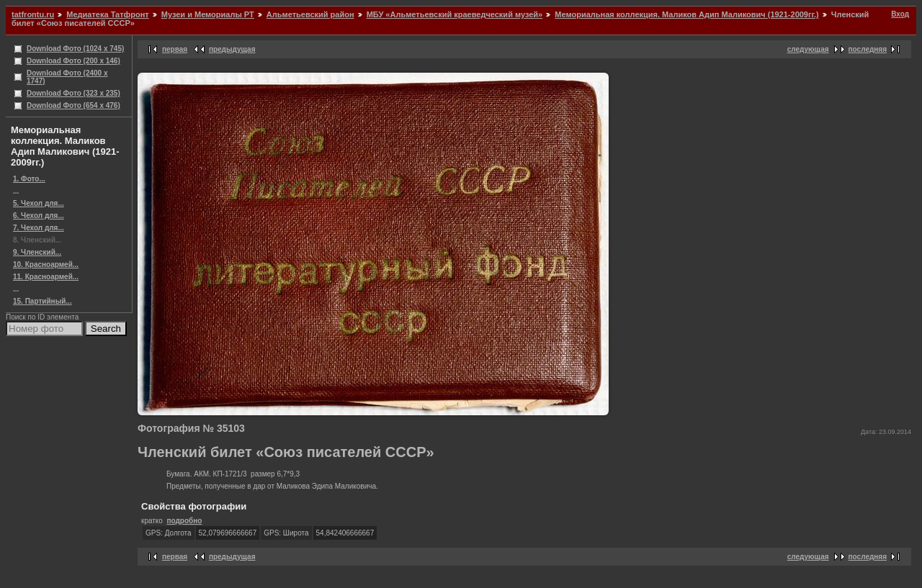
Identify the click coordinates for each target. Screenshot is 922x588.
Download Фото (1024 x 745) (75, 49)
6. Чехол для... (39, 216)
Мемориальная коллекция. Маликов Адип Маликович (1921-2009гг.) (686, 14)
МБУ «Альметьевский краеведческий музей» (455, 14)
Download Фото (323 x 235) (73, 93)
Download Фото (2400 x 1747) (67, 77)
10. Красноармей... (46, 264)
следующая (808, 49)
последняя (868, 49)
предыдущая (232, 49)
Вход (900, 14)
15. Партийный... (42, 301)
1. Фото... (29, 179)
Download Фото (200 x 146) (73, 61)
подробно (184, 521)
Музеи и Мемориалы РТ (208, 14)
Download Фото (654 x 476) (73, 105)
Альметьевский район (310, 14)
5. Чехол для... (39, 203)
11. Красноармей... (46, 277)
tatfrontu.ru (33, 14)
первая (175, 49)
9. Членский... (37, 252)
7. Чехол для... (39, 228)
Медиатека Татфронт (107, 14)
